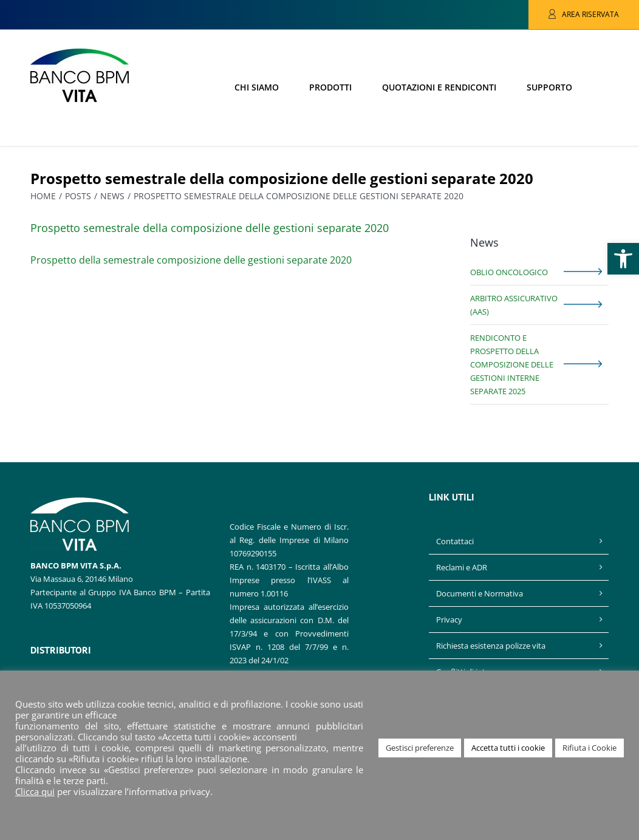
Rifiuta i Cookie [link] (589, 748)
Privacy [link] (449, 620)
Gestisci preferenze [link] (420, 748)
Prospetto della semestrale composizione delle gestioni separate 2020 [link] (191, 260)
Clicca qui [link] (35, 791)
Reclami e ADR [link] (462, 567)
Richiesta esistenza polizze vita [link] (491, 646)
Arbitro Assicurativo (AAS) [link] (514, 305)
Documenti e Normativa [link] (480, 593)
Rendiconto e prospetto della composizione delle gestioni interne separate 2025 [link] (512, 364)
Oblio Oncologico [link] (509, 272)
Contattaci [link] (455, 541)
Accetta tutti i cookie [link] (508, 748)
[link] (623, 259)
